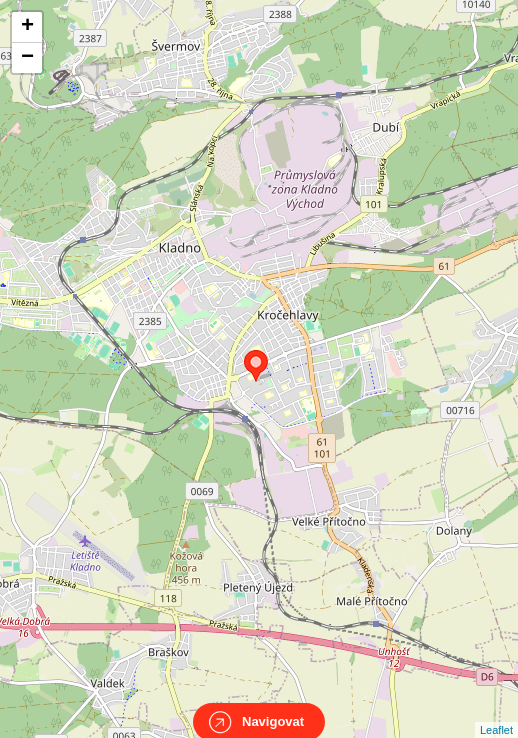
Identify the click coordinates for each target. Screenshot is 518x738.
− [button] (27, 58)
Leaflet (496, 712)
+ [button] (27, 27)
